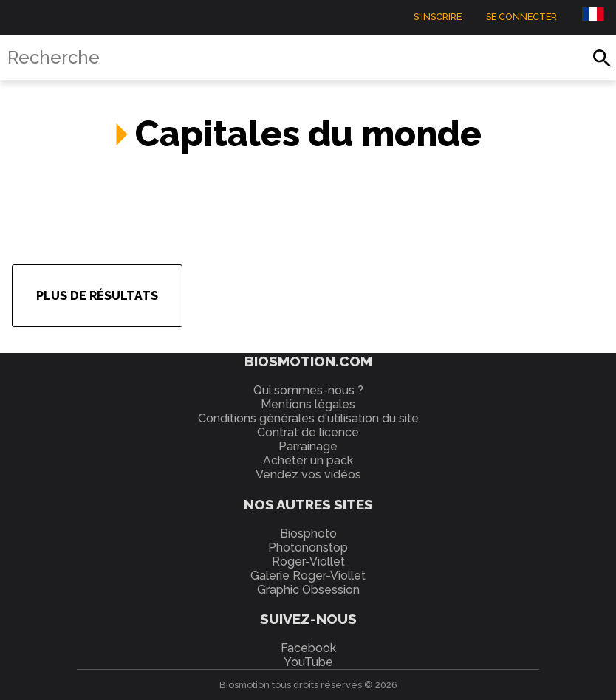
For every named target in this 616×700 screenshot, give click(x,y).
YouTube (308, 662)
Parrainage (308, 446)
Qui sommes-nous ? (308, 390)
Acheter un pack (308, 460)
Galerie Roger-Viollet (308, 576)
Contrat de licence (308, 432)
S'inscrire (438, 16)
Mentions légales (308, 404)
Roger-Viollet (308, 562)
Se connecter (521, 16)
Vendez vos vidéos (308, 474)
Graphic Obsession (308, 590)
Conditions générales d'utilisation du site (308, 418)
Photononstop (308, 548)
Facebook (308, 648)
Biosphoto (308, 533)
